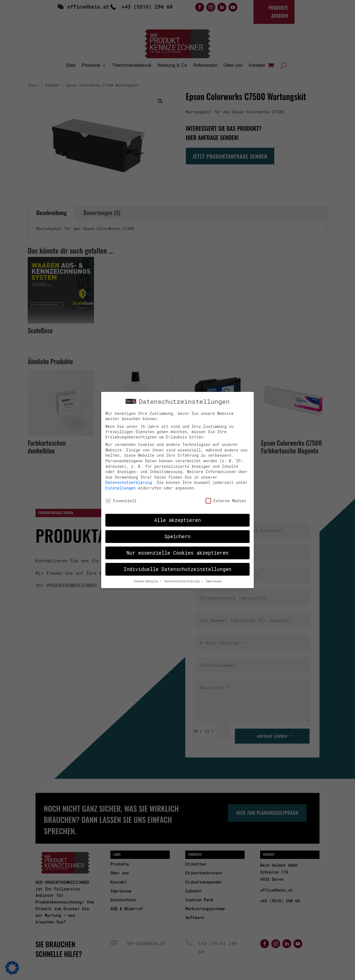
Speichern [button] (178, 532)
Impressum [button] (214, 576)
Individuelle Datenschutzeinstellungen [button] (178, 564)
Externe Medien (226, 496)
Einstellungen (121, 483)
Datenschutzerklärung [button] (183, 576)
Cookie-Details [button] (147, 576)
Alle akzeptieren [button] (177, 515)
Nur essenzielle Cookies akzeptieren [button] (177, 548)
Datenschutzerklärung (129, 478)
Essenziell (121, 496)
